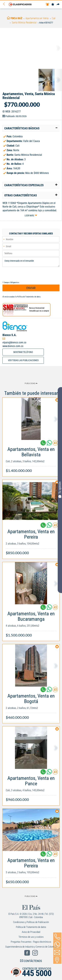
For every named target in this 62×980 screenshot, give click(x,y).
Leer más (29, 216)
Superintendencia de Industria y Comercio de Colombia (31, 947)
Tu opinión (60, 490)
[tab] (31, 128)
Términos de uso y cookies (31, 937)
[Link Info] (31, 458)
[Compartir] (58, 5)
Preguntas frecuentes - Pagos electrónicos (31, 942)
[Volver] (5, 4)
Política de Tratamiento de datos (29, 297)
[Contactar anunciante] (55, 444)
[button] (31, 128)
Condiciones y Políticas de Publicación (31, 922)
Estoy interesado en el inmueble (31, 262)
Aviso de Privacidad (31, 932)
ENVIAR (31, 288)
